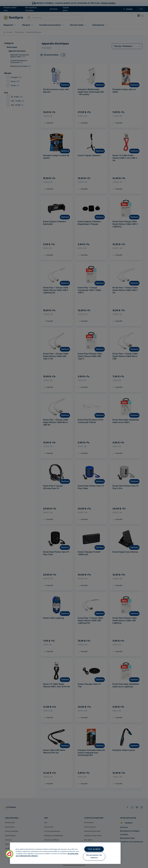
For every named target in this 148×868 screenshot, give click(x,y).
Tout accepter (94, 849)
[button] (9, 854)
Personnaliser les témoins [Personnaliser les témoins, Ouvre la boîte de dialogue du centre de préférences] (94, 856)
